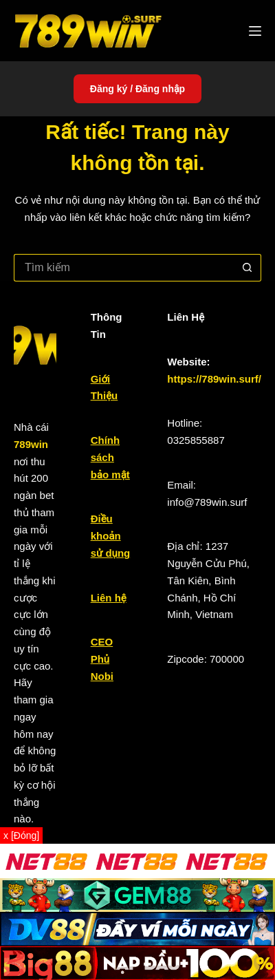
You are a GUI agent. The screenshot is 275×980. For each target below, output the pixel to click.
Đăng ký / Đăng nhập (137, 89)
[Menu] (255, 31)
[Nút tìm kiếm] (247, 268)
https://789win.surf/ (214, 379)
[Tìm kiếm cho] (124, 268)
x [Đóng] (21, 835)
